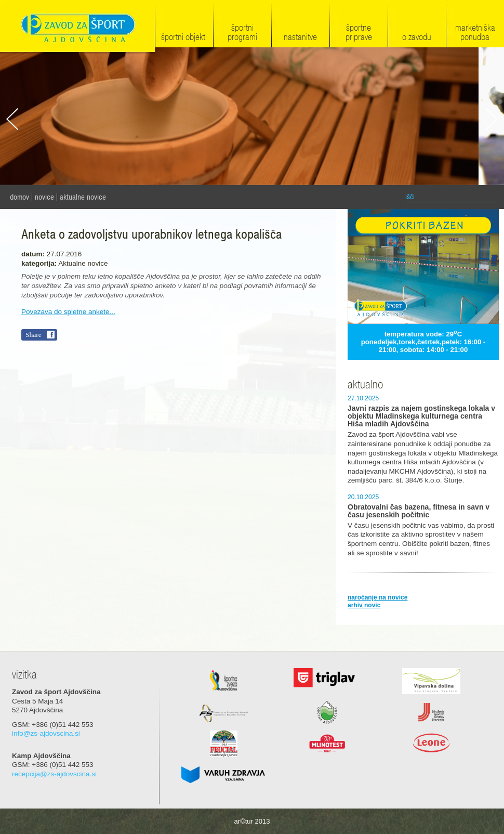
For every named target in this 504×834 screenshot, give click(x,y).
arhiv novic (364, 605)
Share (34, 335)
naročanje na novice (377, 597)
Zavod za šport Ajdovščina (77, 27)
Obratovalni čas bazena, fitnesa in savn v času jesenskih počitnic (419, 511)
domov (19, 197)
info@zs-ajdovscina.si (46, 733)
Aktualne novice (83, 197)
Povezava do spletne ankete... (68, 312)
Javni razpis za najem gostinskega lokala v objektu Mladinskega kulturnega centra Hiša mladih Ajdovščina (421, 416)
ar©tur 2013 (252, 821)
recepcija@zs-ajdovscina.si (54, 774)
